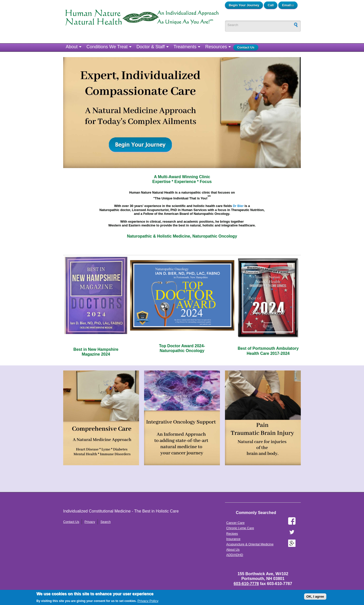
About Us (233, 550)
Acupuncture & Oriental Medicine (250, 544)
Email (290, 5)
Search (106, 522)
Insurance (233, 539)
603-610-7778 (246, 584)
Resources (216, 47)
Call (271, 5)
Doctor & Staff (151, 47)
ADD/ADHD (235, 555)
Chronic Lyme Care (240, 528)
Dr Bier (238, 206)
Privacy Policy (148, 601)
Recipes (232, 534)
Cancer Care (235, 523)
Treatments (185, 47)
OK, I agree (315, 597)
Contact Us (246, 47)
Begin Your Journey (244, 5)
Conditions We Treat (107, 47)
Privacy (90, 522)
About (72, 47)
